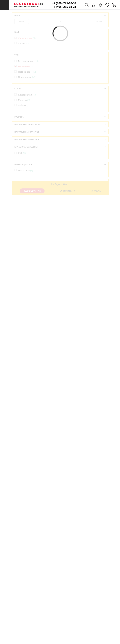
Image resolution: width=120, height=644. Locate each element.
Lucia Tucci (25, 171)
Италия (24, 188)
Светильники (27, 38)
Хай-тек (24, 105)
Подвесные (27, 72)
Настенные (26, 66)
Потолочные (28, 77)
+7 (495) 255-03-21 (64, 7)
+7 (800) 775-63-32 (64, 3)
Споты (24, 43)
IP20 (22, 153)
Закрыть (96, 191)
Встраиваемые (28, 61)
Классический (27, 95)
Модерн (24, 100)
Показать (32, 191)
